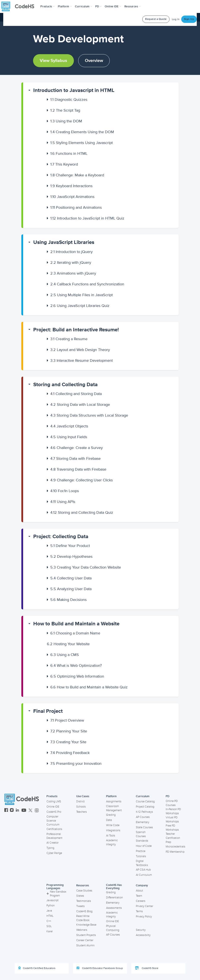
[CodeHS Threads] (37, 811)
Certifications (54, 829)
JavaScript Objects (69, 426)
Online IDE (53, 807)
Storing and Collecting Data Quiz (82, 512)
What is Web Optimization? (76, 665)
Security (141, 930)
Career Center (85, 940)
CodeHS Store (147, 968)
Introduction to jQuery (71, 252)
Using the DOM (66, 121)
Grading (111, 815)
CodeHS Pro (54, 812)
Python (51, 906)
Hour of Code (144, 846)
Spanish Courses (141, 834)
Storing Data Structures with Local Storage (89, 415)
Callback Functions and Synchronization (87, 284)
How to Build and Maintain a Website (76, 624)
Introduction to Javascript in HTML (74, 90)
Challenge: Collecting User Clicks (82, 480)
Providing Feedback (70, 753)
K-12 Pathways (144, 812)
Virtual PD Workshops (172, 820)
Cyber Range (54, 853)
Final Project (48, 711)
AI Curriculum (144, 875)
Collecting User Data (71, 578)
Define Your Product (70, 546)
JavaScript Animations (72, 197)
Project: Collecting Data (61, 537)
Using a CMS (65, 655)
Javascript (52, 900)
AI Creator (52, 843)
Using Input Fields (69, 437)
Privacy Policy (144, 917)
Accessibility (143, 935)
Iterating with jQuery (71, 262)
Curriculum (143, 796)
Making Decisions (68, 600)
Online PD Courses (172, 803)
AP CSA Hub (143, 870)
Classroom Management (114, 808)
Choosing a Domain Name (75, 633)
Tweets (80, 906)
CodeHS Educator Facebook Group (100, 968)
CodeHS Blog (84, 911)
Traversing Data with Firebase (78, 469)
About (139, 891)
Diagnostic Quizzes (69, 100)
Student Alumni (85, 945)
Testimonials (84, 901)
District (80, 801)
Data (109, 820)
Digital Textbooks (142, 863)
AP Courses (143, 817)
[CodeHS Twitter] (30, 811)
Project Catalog (145, 807)
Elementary (143, 822)
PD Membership (175, 852)
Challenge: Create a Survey (77, 448)
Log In (176, 19)
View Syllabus (53, 61)
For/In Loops (65, 491)
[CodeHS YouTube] (24, 811)
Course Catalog (145, 801)
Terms (139, 911)
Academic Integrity (112, 842)
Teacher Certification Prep (173, 838)
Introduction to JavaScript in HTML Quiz (87, 218)
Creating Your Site (68, 742)
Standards (142, 841)
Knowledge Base (86, 925)
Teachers (82, 812)
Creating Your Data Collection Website (86, 567)
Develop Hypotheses (71, 556)
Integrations (113, 830)
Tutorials (141, 856)
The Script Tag (65, 110)
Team (139, 896)
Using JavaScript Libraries (64, 242)
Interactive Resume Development (82, 360)
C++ (49, 921)
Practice (141, 851)
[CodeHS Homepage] (19, 6)
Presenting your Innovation (76, 763)
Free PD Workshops (172, 828)
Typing (50, 848)
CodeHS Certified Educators (37, 968)
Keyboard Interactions (71, 186)
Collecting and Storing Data (76, 394)
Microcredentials (175, 847)
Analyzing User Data (71, 589)
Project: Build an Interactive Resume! (76, 330)
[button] (48, 6)
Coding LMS (54, 801)
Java (49, 911)
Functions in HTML (69, 153)
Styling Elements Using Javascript (82, 143)
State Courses (144, 827)
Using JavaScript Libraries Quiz (80, 306)
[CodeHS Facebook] (6, 811)
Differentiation (114, 898)
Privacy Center (144, 906)
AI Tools (111, 836)
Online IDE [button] (113, 6)
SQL (49, 926)
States (80, 896)
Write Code (113, 825)
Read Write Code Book (83, 918)
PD (167, 796)
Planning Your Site (69, 731)
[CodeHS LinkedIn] (17, 811)
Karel (50, 931)
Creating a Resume (69, 339)
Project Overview (67, 720)
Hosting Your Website (68, 644)
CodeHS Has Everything (114, 887)
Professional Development (54, 836)
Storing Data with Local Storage (80, 405)
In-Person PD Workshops (173, 811)
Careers (141, 901)
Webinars (82, 930)
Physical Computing (113, 928)
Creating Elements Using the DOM (82, 132)
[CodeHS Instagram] (12, 811)
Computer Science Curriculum (53, 821)
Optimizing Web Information (77, 676)
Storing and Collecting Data (65, 385)
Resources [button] (133, 6)
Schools (81, 807)
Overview (94, 61)
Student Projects (86, 935)
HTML (50, 916)
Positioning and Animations (76, 207)
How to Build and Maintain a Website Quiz (89, 687)
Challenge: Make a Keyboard (77, 175)
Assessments (114, 908)
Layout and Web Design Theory (80, 350)
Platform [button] (65, 6)
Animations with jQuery (73, 273)
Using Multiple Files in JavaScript (82, 295)
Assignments (114, 801)
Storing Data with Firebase (75, 458)
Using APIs (63, 502)
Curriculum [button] (84, 6)
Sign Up (189, 19)
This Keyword (64, 164)
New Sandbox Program (56, 894)
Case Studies (84, 891)
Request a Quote (156, 19)
